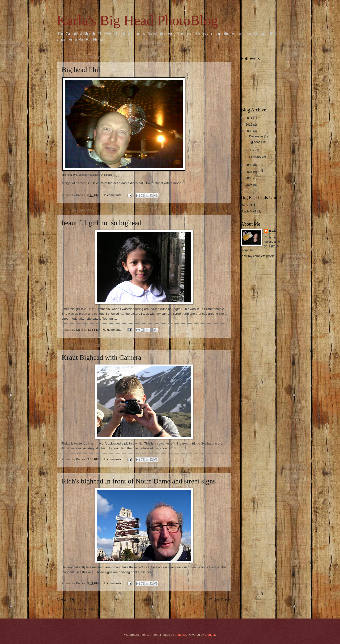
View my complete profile (258, 256)
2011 (249, 118)
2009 (249, 131)
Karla (273, 231)
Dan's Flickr (249, 205)
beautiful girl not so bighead (102, 223)
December (257, 136)
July (252, 150)
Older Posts (220, 600)
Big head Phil (81, 70)
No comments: (113, 195)
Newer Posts (69, 600)
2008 (249, 165)
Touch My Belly (251, 211)
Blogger (210, 635)
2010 (249, 125)
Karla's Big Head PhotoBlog (137, 20)
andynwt (180, 635)
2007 (249, 172)
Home (145, 600)
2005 (249, 185)
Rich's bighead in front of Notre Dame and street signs (139, 481)
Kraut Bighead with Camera (101, 357)
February (256, 157)
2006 (249, 178)
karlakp (108, 175)
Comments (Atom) (88, 609)
